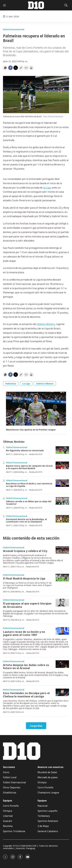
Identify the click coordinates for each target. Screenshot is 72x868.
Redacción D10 (36, 454)
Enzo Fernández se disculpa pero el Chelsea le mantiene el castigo (26, 695)
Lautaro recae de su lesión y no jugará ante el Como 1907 (24, 633)
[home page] (36, 5)
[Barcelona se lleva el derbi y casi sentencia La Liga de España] (62, 483)
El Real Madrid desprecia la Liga (24, 578)
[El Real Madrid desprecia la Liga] (62, 578)
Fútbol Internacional (14, 29)
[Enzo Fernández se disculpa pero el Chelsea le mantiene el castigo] (62, 692)
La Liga (26, 384)
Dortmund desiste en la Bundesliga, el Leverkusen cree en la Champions (26, 521)
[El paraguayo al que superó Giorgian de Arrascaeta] (62, 603)
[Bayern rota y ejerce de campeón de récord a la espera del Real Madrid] (62, 465)
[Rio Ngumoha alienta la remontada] (62, 450)
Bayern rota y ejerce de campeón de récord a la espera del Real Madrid (29, 467)
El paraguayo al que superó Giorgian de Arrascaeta (27, 605)
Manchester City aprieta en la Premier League (31, 430)
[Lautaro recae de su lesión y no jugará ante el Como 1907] (62, 631)
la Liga (47, 188)
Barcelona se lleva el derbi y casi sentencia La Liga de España (29, 485)
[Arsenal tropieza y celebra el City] (62, 550)
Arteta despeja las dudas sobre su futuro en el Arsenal (26, 667)
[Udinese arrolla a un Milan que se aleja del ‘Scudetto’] (62, 501)
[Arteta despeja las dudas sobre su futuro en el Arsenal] (62, 664)
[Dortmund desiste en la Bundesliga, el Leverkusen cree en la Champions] (62, 519)
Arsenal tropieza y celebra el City (25, 551)
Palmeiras (11, 384)
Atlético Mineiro (46, 324)
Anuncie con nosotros (50, 767)
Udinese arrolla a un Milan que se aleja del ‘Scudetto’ (29, 503)
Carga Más (36, 726)
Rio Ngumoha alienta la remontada (25, 450)
